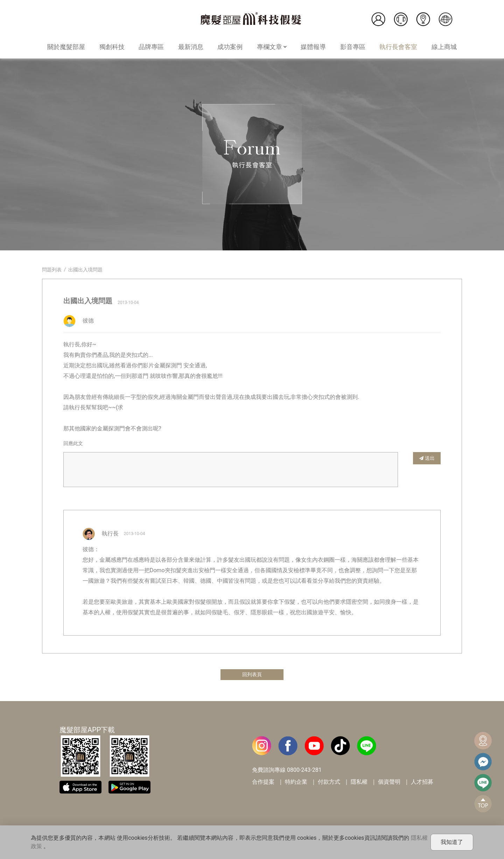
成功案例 (230, 47)
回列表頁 (252, 675)
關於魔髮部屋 (66, 47)
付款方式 (329, 783)
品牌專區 (151, 47)
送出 (427, 458)
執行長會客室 (398, 47)
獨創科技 (112, 47)
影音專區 (353, 47)
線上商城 (444, 47)
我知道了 (452, 842)
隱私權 (359, 783)
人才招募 (422, 783)
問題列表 (52, 270)
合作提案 (263, 783)
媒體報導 (313, 47)
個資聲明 (389, 783)
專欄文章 (272, 47)
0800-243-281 (304, 771)
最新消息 (191, 47)
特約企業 (296, 783)
